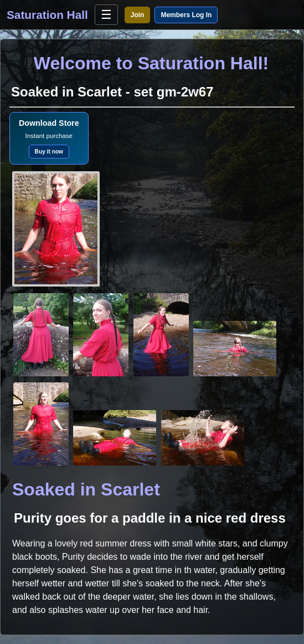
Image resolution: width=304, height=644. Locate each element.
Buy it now (49, 152)
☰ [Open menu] (106, 15)
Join (138, 15)
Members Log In (186, 15)
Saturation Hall (47, 15)
